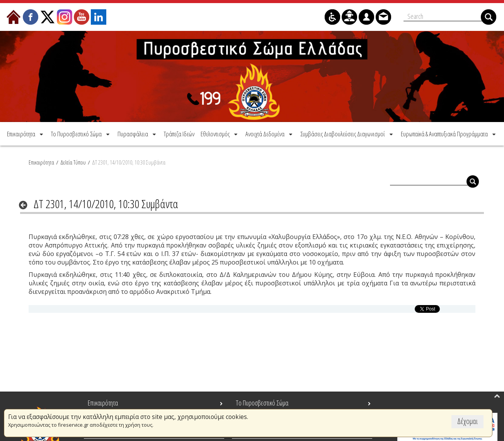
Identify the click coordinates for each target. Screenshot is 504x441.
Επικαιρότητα (41, 162)
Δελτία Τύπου (73, 162)
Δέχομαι (467, 421)
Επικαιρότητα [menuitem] (103, 403)
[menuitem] (26, 134)
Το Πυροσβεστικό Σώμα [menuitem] (262, 403)
